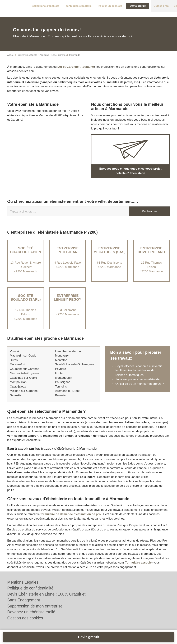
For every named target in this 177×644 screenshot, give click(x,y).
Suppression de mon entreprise (35, 606)
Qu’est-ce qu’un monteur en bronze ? (140, 384)
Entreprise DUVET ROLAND (151, 250)
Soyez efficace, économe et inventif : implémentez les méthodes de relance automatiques (139, 371)
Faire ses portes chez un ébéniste (138, 379)
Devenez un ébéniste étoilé (31, 612)
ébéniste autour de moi (52, 111)
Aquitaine (44, 55)
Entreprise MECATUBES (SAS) (110, 250)
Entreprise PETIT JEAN (68, 250)
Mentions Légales (23, 582)
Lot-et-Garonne (59, 55)
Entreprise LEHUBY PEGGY (67, 298)
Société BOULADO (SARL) (26, 298)
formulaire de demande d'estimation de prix (71, 514)
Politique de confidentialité (30, 588)
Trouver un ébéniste (27, 55)
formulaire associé (139, 563)
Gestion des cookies (25, 618)
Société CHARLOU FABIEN (26, 250)
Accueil (11, 55)
